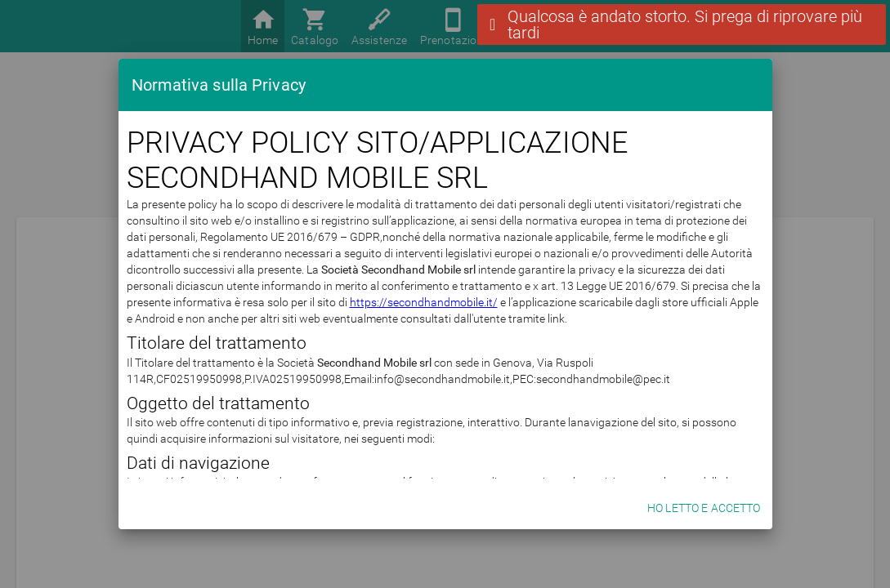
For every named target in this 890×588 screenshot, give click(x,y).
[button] (682, 24)
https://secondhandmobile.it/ (424, 302)
